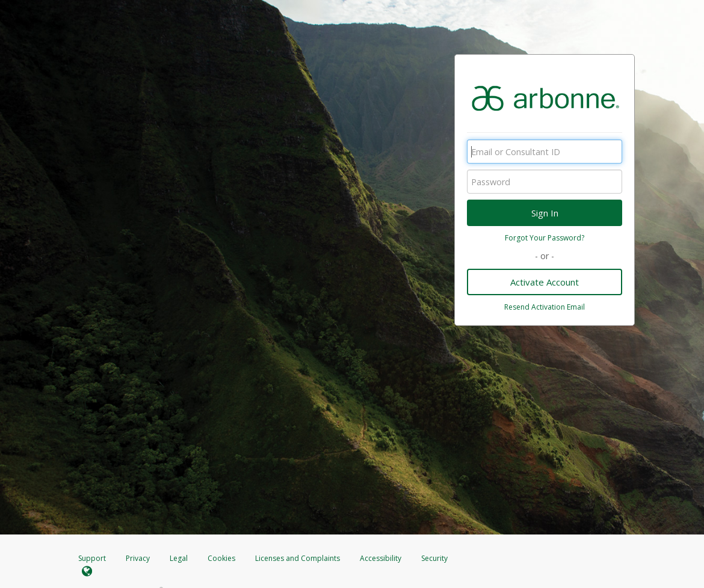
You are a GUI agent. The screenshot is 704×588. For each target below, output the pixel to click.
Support (92, 558)
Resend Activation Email (545, 307)
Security (434, 558)
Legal (179, 558)
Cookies (221, 558)
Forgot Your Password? (545, 238)
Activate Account (545, 282)
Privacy (138, 558)
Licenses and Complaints (298, 558)
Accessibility (381, 558)
